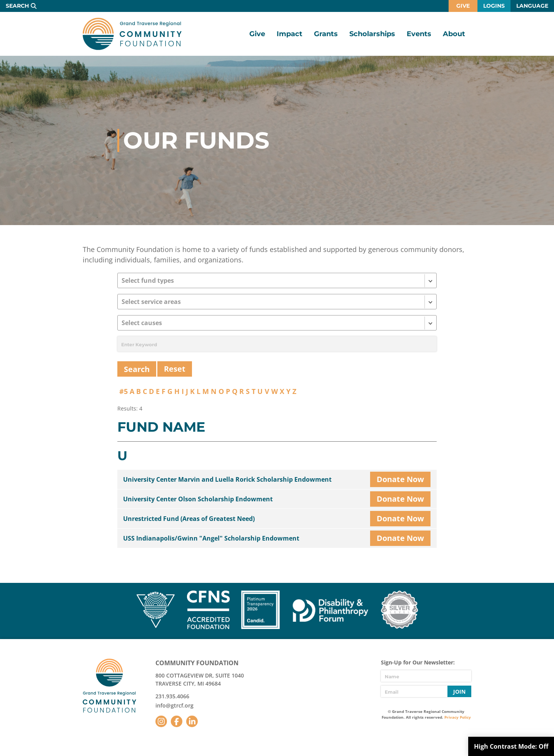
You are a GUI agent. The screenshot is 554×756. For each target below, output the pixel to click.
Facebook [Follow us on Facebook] (177, 721)
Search (17, 6)
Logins (494, 6)
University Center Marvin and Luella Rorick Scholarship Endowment (227, 479)
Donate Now (400, 479)
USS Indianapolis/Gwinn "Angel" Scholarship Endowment (211, 538)
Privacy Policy (458, 717)
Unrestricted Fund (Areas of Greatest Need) (189, 519)
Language (532, 6)
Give (463, 6)
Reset (175, 369)
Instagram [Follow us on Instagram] (161, 721)
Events (419, 34)
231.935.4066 (172, 696)
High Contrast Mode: (511, 746)
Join (459, 692)
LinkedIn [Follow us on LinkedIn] (192, 721)
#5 (123, 391)
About (454, 34)
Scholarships (372, 34)
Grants (326, 34)
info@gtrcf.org (174, 705)
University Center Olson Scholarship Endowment (198, 499)
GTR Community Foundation (132, 34)
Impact (290, 34)
